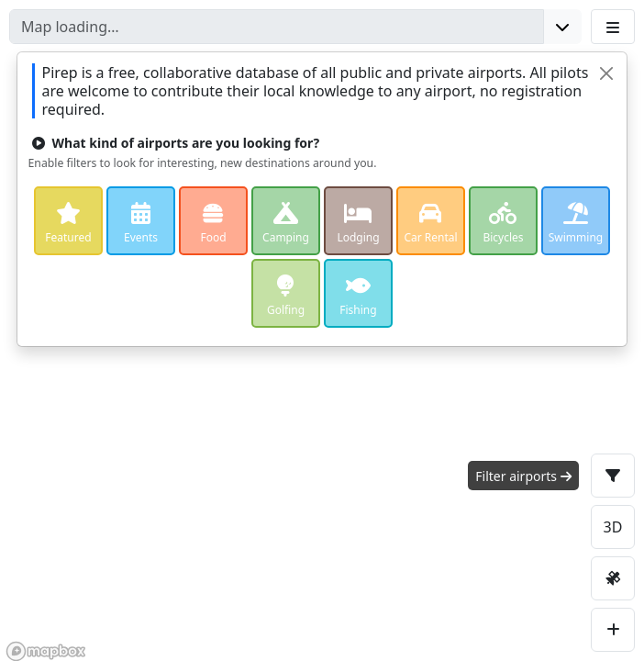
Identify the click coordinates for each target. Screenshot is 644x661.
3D (613, 527)
